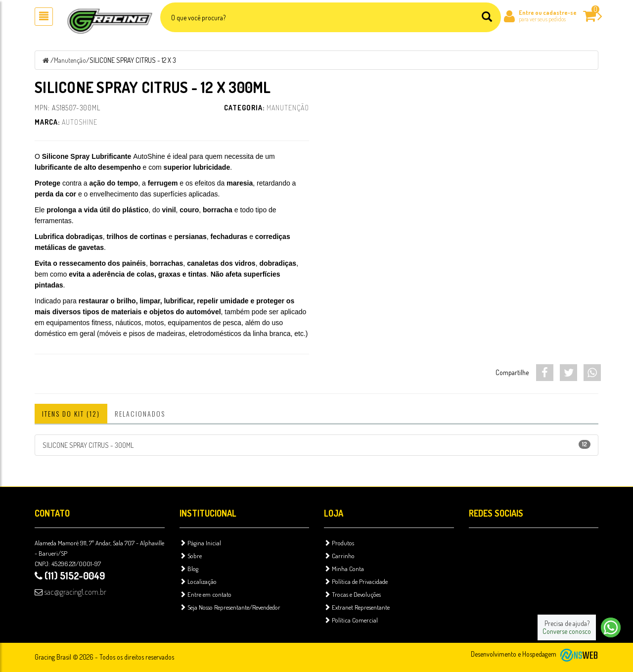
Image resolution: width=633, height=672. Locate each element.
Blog (189, 569)
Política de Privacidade (356, 581)
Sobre (191, 556)
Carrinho (339, 556)
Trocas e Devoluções (352, 594)
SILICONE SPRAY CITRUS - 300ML (316, 445)
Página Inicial (200, 543)
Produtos (339, 543)
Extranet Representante (357, 607)
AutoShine (80, 122)
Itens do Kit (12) (71, 413)
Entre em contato (205, 594)
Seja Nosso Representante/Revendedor (230, 607)
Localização (198, 581)
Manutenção (70, 60)
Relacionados (140, 413)
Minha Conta (344, 569)
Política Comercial (351, 620)
